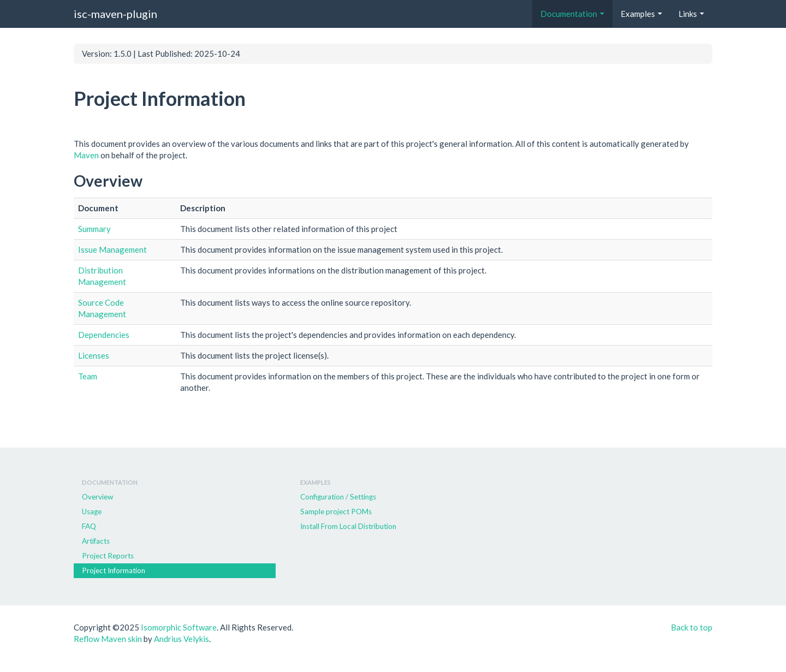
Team (88, 376)
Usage (92, 512)
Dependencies (104, 335)
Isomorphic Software (179, 627)
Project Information (114, 570)
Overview (97, 497)
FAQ (89, 526)
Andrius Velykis (181, 639)
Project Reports (108, 556)
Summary (94, 229)
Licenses (94, 355)
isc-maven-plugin (115, 14)
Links (691, 14)
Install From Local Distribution (348, 526)
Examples (641, 14)
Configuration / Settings (338, 497)
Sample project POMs (336, 512)
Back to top (692, 627)
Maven (86, 155)
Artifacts (96, 541)
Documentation (572, 14)
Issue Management (112, 249)
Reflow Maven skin (108, 639)
